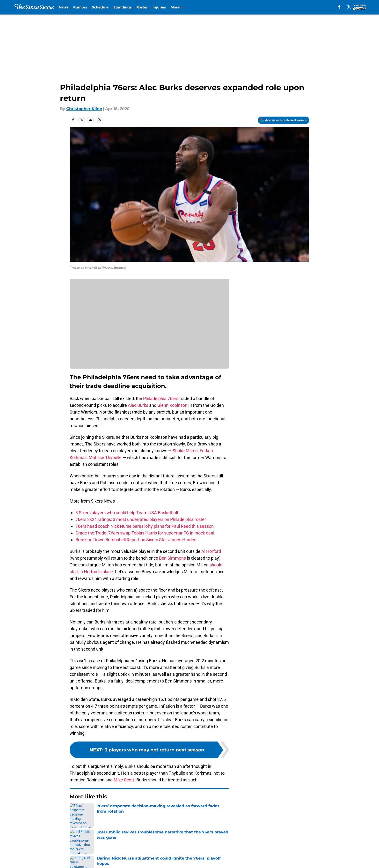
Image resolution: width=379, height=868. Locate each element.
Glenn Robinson (172, 405)
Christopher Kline (84, 109)
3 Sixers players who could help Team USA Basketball (127, 513)
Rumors (80, 7)
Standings (122, 7)
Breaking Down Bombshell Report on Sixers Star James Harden (136, 540)
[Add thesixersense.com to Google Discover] (284, 120)
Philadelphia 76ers (161, 398)
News (64, 7)
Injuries (159, 7)
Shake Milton (185, 451)
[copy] (99, 120)
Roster (142, 7)
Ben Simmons (172, 558)
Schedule (100, 7)
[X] (349, 7)
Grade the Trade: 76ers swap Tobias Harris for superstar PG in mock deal (145, 533)
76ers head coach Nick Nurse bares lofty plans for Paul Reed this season (145, 526)
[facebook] (339, 7)
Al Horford (211, 551)
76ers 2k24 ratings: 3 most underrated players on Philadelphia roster (141, 519)
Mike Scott (124, 780)
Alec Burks (138, 405)
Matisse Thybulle (105, 457)
